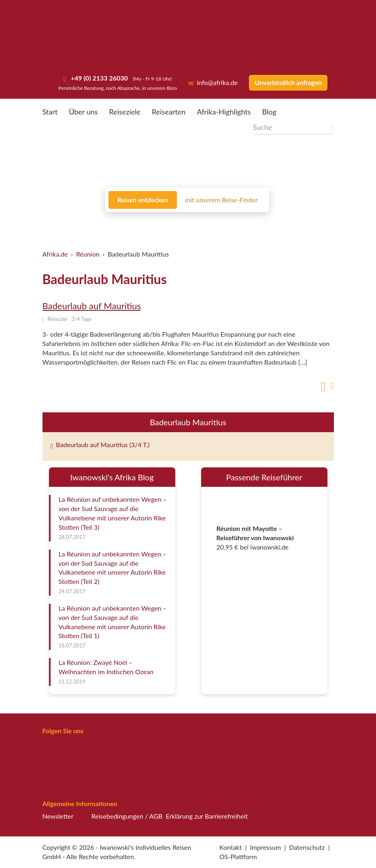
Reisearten (169, 112)
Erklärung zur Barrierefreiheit (207, 816)
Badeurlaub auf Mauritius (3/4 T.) (100, 445)
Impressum (266, 847)
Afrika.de (55, 254)
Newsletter (58, 816)
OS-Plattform (238, 856)
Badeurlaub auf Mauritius (92, 306)
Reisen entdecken (143, 200)
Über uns (83, 112)
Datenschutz (307, 847)
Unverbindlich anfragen (288, 82)
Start (50, 112)
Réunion (88, 254)
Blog (269, 112)
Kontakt (230, 847)
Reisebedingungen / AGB (127, 816)
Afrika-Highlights (224, 112)
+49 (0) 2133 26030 (99, 78)
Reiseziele (125, 112)
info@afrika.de (213, 82)
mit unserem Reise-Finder (221, 200)
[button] (350, 846)
